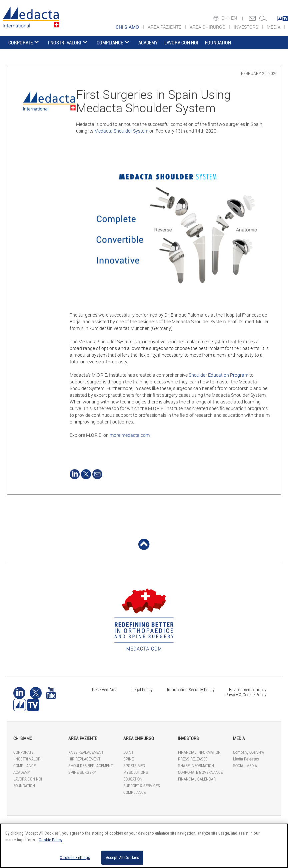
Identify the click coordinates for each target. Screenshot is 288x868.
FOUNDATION (218, 42)
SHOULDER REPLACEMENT (90, 765)
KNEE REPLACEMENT (86, 752)
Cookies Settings (75, 857)
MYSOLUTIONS (136, 772)
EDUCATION (133, 779)
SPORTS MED (134, 765)
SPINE (128, 759)
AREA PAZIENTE (165, 27)
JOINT (128, 752)
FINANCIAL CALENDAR (197, 779)
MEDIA (274, 27)
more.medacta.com (130, 435)
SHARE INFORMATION (196, 765)
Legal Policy (142, 689)
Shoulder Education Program (218, 375)
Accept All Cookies (122, 857)
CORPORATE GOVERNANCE (200, 772)
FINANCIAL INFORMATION (199, 752)
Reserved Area (105, 689)
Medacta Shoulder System (121, 131)
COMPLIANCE (110, 42)
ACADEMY (148, 42)
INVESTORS (246, 27)
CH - (226, 18)
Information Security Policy (191, 689)
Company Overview (248, 752)
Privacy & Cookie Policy (246, 695)
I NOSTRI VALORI (65, 42)
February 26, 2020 (259, 73)
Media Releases (246, 759)
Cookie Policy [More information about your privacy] (50, 840)
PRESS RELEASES (193, 759)
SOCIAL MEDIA (245, 765)
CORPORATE (20, 42)
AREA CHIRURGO (208, 27)
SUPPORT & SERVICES (142, 786)
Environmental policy (248, 689)
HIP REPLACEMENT (84, 759)
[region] (144, 846)
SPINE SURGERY (82, 772)
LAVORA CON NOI (181, 42)
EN (234, 18)
